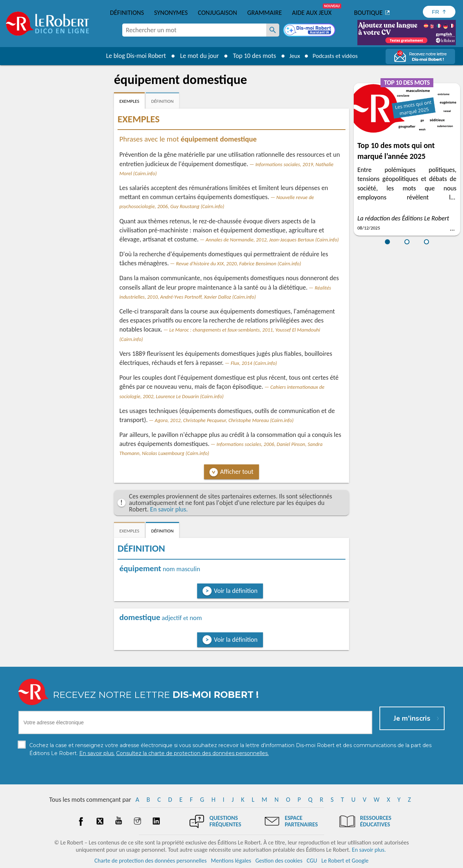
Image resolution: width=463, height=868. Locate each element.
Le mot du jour (196, 56)
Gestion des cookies (279, 861)
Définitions (127, 13)
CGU (312, 861)
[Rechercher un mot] (273, 30)
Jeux (292, 56)
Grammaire (264, 13)
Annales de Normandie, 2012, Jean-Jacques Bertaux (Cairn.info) (272, 240)
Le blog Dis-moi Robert (132, 56)
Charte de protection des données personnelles (150, 861)
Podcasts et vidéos (336, 56)
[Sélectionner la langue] (439, 12)
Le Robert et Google (345, 861)
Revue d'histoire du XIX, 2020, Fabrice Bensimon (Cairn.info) (238, 264)
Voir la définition (236, 591)
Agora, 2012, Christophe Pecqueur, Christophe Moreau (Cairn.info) (224, 420)
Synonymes (171, 13)
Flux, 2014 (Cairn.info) (254, 363)
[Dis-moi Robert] (310, 31)
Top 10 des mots (251, 56)
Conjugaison (217, 13)
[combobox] (194, 30)
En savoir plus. (169, 509)
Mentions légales (231, 861)
